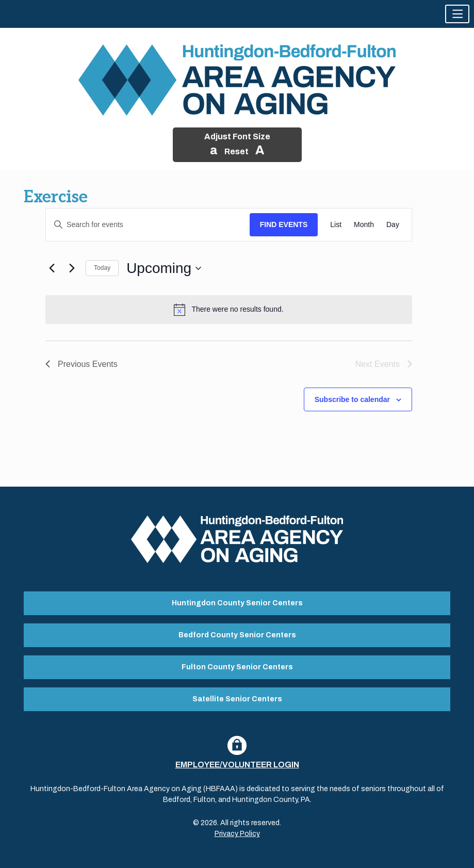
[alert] (229, 310)
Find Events (284, 224)
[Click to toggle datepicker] (164, 268)
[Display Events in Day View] (393, 225)
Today (102, 268)
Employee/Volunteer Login (237, 765)
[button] (457, 14)
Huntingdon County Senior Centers (237, 603)
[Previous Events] (52, 268)
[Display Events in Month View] (364, 225)
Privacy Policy (237, 834)
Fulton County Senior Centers (237, 667)
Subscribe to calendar (352, 399)
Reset (236, 151)
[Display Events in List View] (336, 225)
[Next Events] (72, 268)
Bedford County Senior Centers (237, 635)
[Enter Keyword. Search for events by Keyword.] (148, 225)
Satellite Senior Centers (237, 699)
